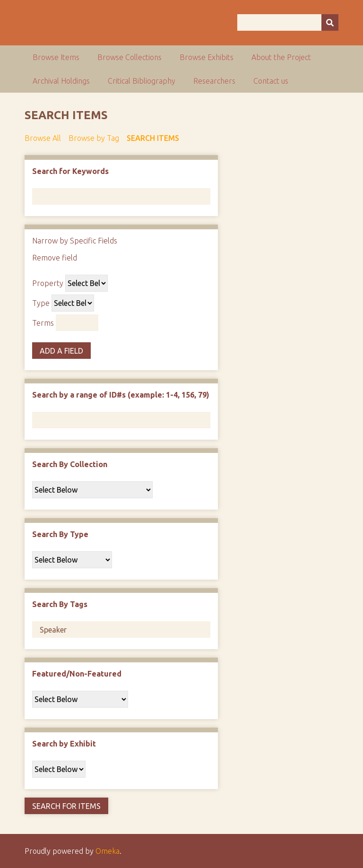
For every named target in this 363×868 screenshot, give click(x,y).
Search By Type (60, 534)
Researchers (214, 81)
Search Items (153, 138)
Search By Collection (70, 464)
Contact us (271, 81)
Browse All (43, 138)
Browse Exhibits (207, 57)
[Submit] (330, 22)
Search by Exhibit (64, 744)
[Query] (288, 22)
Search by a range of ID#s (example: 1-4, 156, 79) (121, 395)
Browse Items (56, 57)
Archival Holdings (61, 81)
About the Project (281, 57)
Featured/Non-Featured (77, 674)
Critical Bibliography (142, 81)
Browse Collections (130, 57)
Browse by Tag (94, 138)
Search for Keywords (70, 171)
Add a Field (61, 351)
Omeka (108, 851)
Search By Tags (60, 604)
